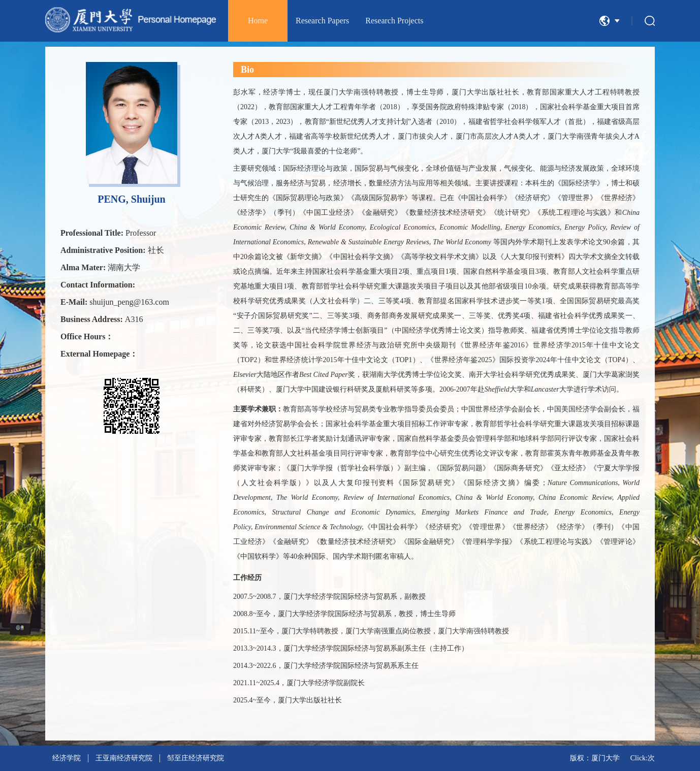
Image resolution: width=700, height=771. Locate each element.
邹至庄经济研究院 (196, 758)
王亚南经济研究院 (124, 758)
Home (258, 21)
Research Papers (322, 21)
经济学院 (67, 758)
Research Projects (394, 21)
